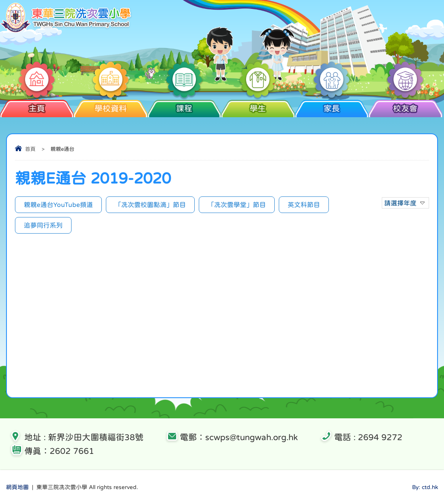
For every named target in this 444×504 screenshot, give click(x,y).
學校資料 (110, 109)
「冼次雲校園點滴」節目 (150, 205)
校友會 (405, 109)
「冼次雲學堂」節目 (237, 205)
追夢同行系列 (43, 225)
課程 (184, 109)
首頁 (30, 149)
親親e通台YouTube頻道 (58, 205)
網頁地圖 (17, 487)
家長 (331, 109)
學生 (258, 109)
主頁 (37, 109)
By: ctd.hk (425, 487)
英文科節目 (304, 205)
